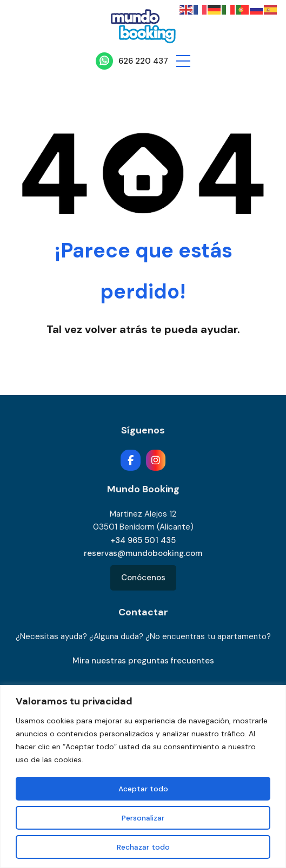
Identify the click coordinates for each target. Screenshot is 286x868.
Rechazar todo (143, 847)
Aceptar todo (143, 789)
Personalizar (143, 818)
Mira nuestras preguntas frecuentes (143, 661)
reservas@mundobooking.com (143, 553)
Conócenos (143, 578)
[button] (183, 61)
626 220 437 (143, 61)
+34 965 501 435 (143, 540)
